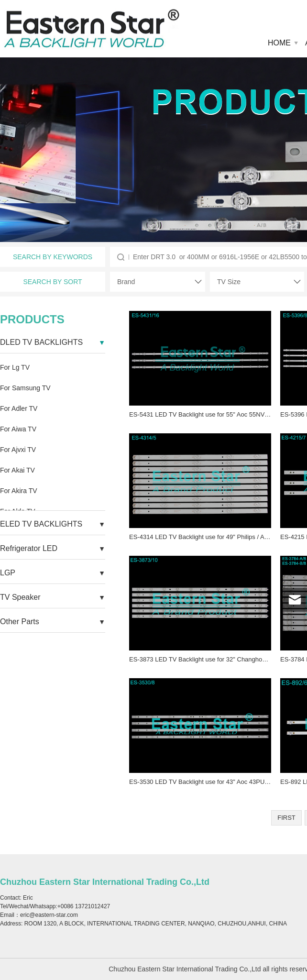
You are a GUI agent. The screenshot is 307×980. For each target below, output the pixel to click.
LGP (8, 573)
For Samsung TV (25, 388)
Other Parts (20, 622)
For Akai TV (17, 470)
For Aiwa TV (18, 429)
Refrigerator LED (29, 548)
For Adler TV (19, 408)
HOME (279, 43)
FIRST (286, 818)
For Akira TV (19, 491)
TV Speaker (20, 597)
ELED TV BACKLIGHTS (41, 524)
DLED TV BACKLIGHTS (41, 342)
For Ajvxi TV (18, 450)
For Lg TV (15, 367)
